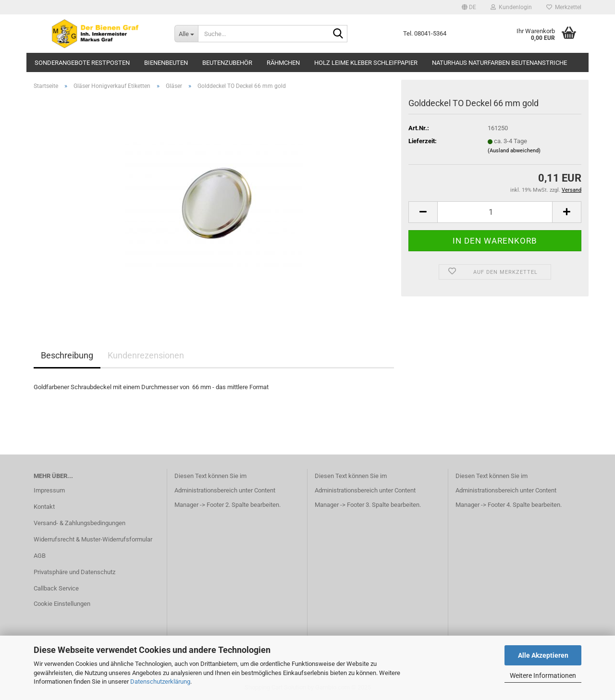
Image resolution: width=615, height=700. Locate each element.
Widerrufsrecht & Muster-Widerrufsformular (93, 539)
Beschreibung (67, 355)
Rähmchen (283, 63)
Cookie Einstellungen (62, 604)
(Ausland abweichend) (514, 151)
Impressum (49, 490)
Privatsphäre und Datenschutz (74, 572)
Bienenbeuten (166, 63)
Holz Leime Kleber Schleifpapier (366, 63)
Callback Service (56, 588)
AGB (40, 556)
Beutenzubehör (227, 63)
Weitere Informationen (543, 675)
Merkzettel (564, 7)
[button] (469, 7)
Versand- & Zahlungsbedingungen (80, 523)
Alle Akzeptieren (543, 655)
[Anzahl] (495, 212)
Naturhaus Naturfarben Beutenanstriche (499, 63)
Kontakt (44, 507)
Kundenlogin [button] (511, 7)
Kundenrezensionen (146, 355)
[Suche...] (186, 34)
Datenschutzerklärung (160, 682)
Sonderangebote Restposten (82, 63)
